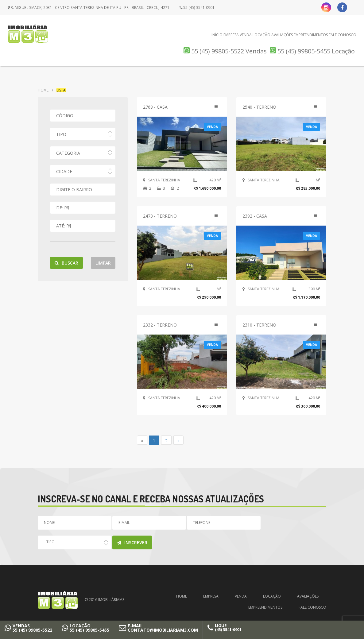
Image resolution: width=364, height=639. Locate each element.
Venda (246, 35)
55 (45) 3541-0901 (194, 8)
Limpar (103, 263)
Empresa (231, 35)
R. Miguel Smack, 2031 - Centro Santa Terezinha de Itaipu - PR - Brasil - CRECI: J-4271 (87, 8)
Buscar (66, 263)
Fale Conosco (343, 35)
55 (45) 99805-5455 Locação (312, 51)
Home (43, 90)
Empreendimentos (311, 35)
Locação (261, 35)
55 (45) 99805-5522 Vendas (225, 51)
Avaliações (282, 35)
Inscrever (132, 542)
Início (217, 35)
